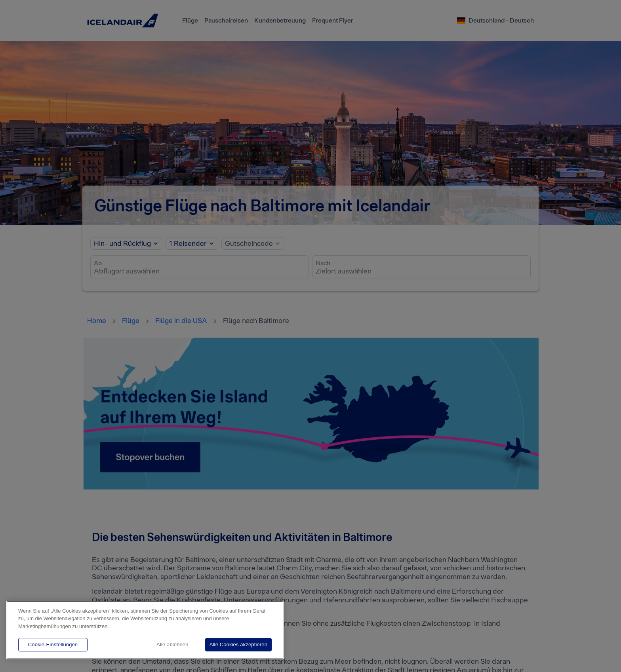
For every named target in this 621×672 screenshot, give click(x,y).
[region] (145, 630)
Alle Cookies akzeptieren (238, 644)
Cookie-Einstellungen (53, 644)
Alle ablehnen (172, 644)
